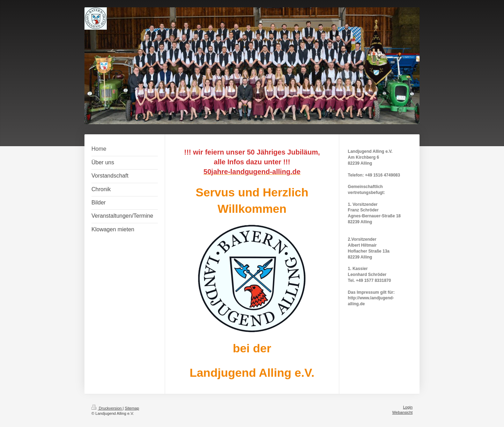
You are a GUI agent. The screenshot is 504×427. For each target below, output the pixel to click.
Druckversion (107, 408)
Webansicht (402, 412)
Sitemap (132, 408)
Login (408, 407)
